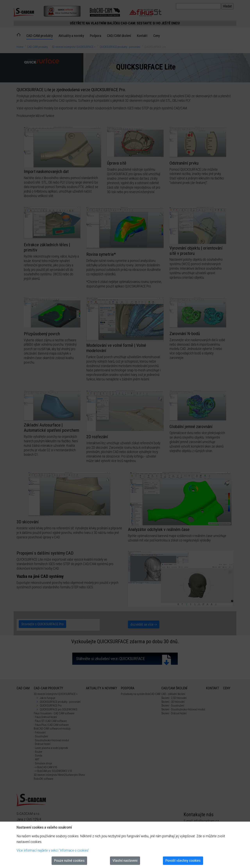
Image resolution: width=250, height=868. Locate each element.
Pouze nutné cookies (69, 860)
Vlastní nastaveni (125, 860)
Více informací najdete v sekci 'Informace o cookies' (53, 850)
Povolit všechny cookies (183, 860)
